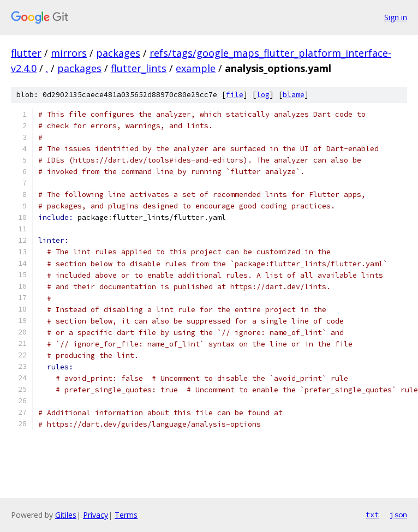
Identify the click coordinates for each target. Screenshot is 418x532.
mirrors (69, 53)
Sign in (396, 17)
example (196, 68)
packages (118, 53)
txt (372, 515)
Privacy (95, 515)
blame (294, 95)
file (235, 95)
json (398, 515)
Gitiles (66, 515)
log (263, 95)
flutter (26, 53)
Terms (126, 515)
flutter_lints (139, 68)
